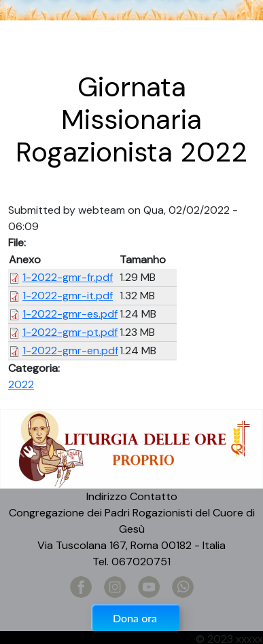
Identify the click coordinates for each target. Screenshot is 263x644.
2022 (21, 384)
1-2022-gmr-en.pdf (70, 351)
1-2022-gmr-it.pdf (68, 296)
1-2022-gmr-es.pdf (70, 314)
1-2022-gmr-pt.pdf (70, 332)
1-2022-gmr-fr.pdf (68, 277)
